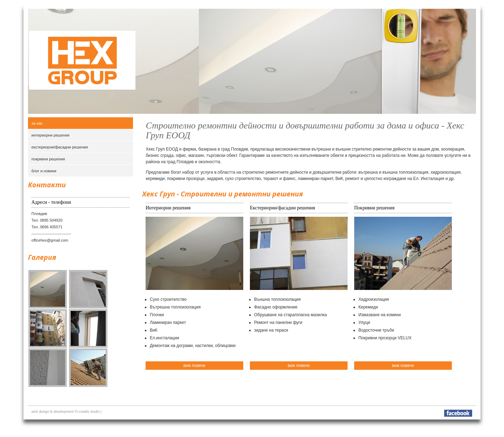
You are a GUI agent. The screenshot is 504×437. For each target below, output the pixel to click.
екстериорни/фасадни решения (60, 147)
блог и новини (44, 171)
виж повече (194, 366)
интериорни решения (50, 135)
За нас (37, 123)
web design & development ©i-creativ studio (66, 412)
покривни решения (48, 159)
